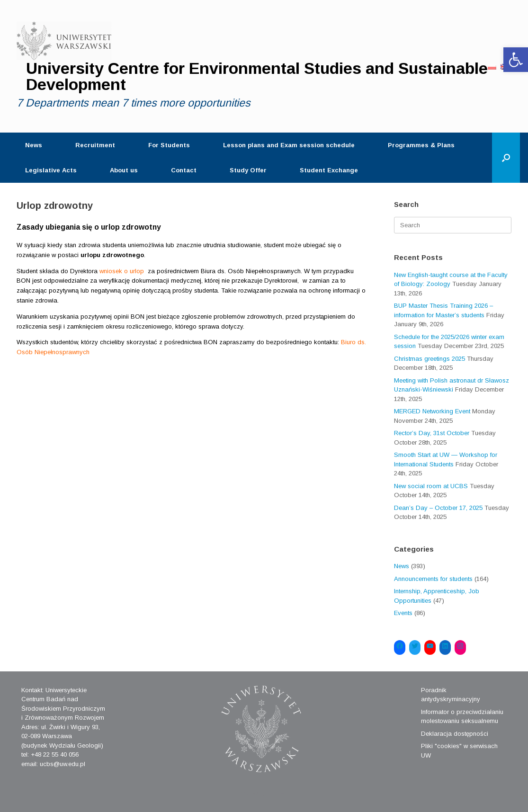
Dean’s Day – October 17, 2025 (438, 508)
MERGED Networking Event (432, 411)
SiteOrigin (256, 794)
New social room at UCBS (431, 486)
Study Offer (248, 170)
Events (403, 613)
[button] (516, 60)
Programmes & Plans (421, 145)
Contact (184, 170)
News (34, 145)
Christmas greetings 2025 (430, 359)
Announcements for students (433, 579)
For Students (169, 145)
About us (124, 170)
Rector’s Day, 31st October (432, 433)
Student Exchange (329, 170)
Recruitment (95, 145)
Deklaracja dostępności (455, 734)
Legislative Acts (51, 170)
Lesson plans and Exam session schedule (289, 145)
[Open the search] (506, 158)
